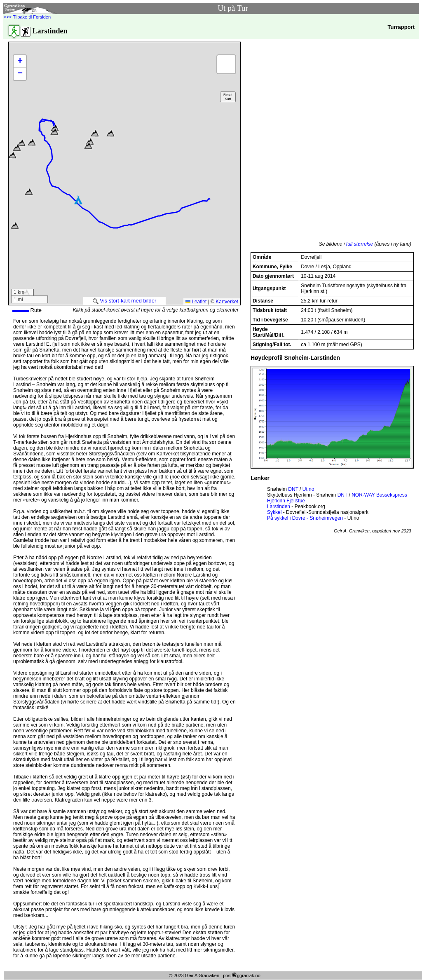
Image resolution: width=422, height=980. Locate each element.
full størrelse (360, 244)
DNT (293, 489)
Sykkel (274, 512)
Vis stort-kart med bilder (125, 301)
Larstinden (279, 506)
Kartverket (227, 302)
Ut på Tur (233, 8)
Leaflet (196, 302)
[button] (110, 133)
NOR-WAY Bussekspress (379, 495)
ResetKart (228, 97)
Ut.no (308, 489)
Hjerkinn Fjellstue (286, 501)
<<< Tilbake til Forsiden (27, 17)
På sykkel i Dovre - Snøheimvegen (305, 518)
